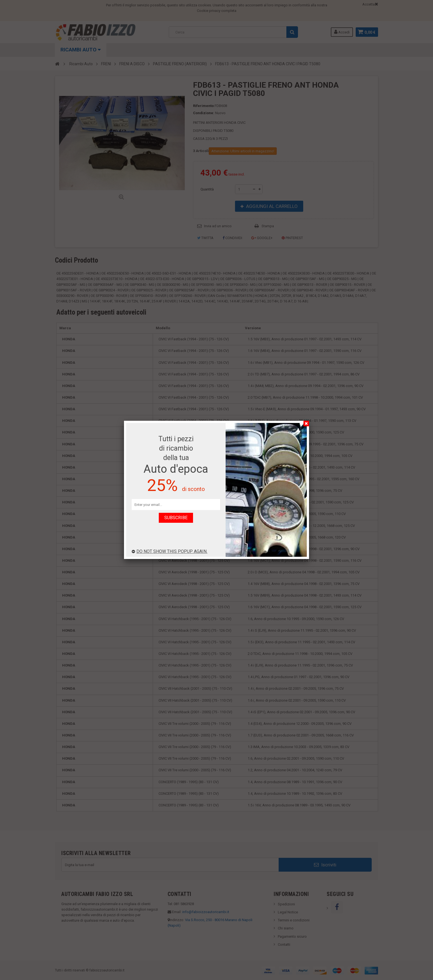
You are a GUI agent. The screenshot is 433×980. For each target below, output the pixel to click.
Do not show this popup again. (170, 551)
